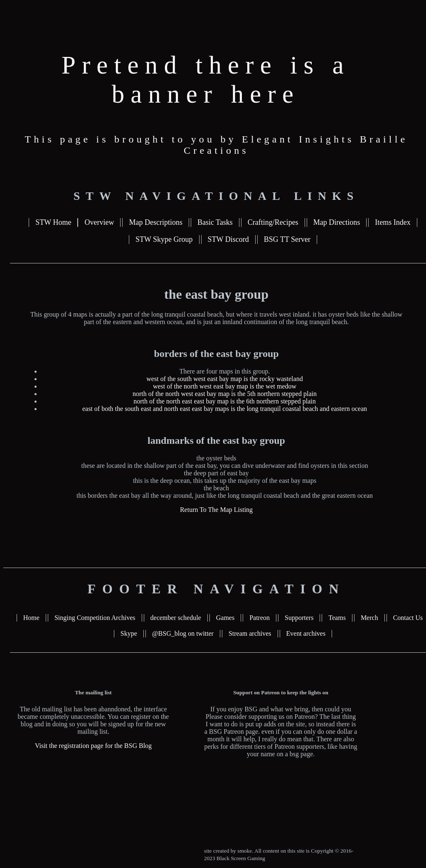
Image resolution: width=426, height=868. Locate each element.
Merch (369, 618)
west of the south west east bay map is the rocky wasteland (224, 379)
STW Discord (228, 239)
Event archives (306, 633)
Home (31, 618)
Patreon (260, 618)
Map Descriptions (155, 222)
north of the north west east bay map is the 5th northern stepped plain (225, 394)
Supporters (299, 618)
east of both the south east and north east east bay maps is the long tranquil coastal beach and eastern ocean (225, 409)
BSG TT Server (287, 239)
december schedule (176, 618)
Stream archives (250, 633)
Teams (337, 618)
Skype (129, 633)
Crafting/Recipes (273, 222)
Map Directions (337, 222)
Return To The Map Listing (216, 510)
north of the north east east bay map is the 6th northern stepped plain (225, 401)
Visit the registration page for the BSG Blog (93, 746)
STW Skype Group (164, 239)
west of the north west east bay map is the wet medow (225, 386)
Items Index (393, 222)
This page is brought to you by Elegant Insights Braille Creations (217, 145)
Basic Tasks (215, 222)
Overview (99, 222)
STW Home (53, 222)
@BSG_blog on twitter (183, 633)
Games (225, 618)
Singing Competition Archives (95, 618)
